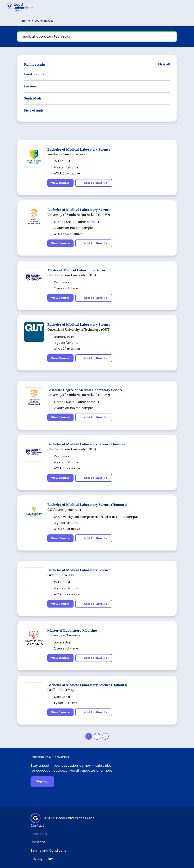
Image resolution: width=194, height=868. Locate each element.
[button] (185, 7)
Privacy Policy (42, 859)
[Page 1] (89, 736)
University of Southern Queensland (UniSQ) (79, 215)
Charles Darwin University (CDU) (72, 275)
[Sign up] (42, 781)
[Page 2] (97, 736)
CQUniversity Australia (64, 510)
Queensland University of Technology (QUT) (79, 330)
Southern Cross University (66, 154)
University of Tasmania (64, 635)
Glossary (38, 842)
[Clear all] (164, 64)
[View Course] (60, 183)
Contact (37, 826)
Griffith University (61, 575)
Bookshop (39, 834)
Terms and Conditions (48, 850)
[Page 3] (105, 736)
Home (26, 21)
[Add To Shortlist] (94, 183)
